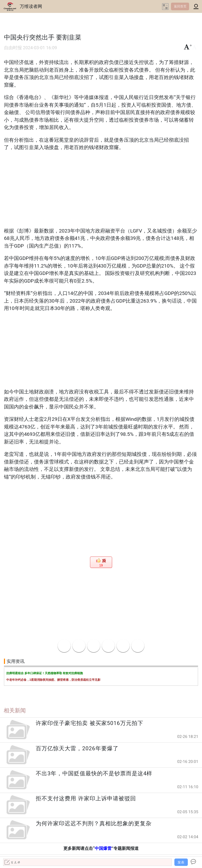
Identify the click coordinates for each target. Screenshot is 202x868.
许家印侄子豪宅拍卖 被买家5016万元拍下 (89, 723)
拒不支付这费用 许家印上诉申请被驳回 (86, 798)
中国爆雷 (103, 848)
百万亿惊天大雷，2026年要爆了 (77, 748)
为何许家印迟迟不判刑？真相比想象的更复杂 (94, 823)
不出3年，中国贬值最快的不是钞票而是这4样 (94, 773)
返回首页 (180, 6)
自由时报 (13, 48)
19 (101, 565)
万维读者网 (31, 6)
